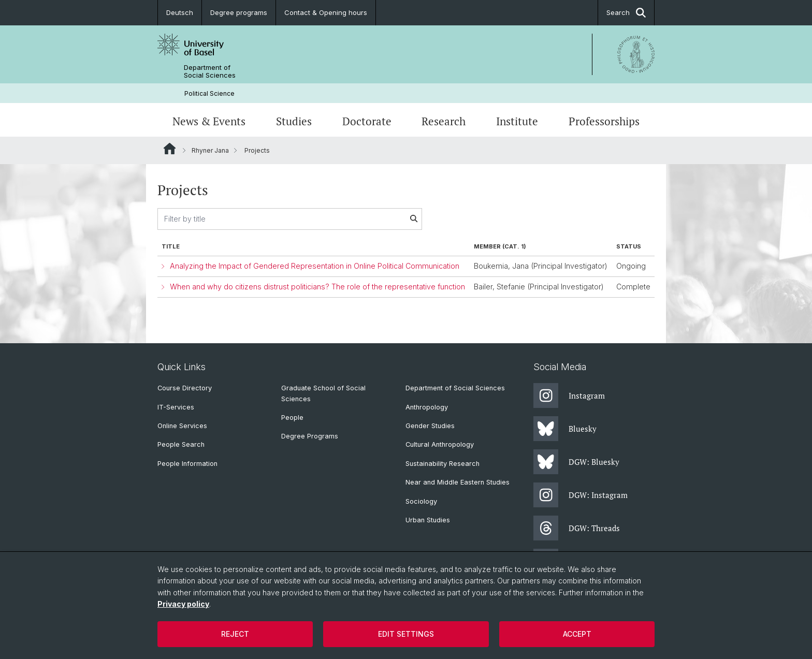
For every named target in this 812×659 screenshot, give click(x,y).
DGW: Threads (577, 528)
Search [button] (626, 13)
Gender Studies (430, 426)
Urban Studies (428, 520)
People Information (187, 464)
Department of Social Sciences (210, 71)
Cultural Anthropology (440, 444)
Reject (235, 634)
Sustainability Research (443, 464)
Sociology (421, 501)
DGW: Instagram (581, 495)
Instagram (569, 396)
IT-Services (176, 407)
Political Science (209, 93)
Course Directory (185, 388)
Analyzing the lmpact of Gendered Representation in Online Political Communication (315, 266)
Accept (577, 634)
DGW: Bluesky (576, 462)
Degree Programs (310, 436)
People (292, 418)
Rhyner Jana (210, 150)
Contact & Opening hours (326, 12)
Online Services (182, 426)
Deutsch (180, 12)
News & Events (209, 121)
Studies (294, 121)
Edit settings (406, 634)
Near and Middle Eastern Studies (458, 482)
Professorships (604, 121)
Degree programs (239, 12)
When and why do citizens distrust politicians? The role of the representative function (317, 287)
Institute (517, 121)
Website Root (170, 149)
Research (444, 121)
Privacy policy (183, 604)
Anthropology (427, 407)
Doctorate (367, 121)
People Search (181, 444)
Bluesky (565, 429)
